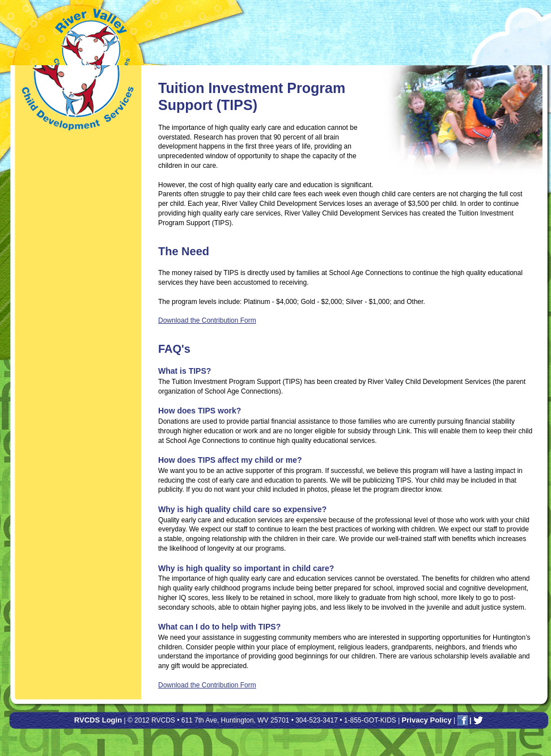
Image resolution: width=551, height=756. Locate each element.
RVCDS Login (98, 720)
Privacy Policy (427, 720)
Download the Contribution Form (207, 320)
